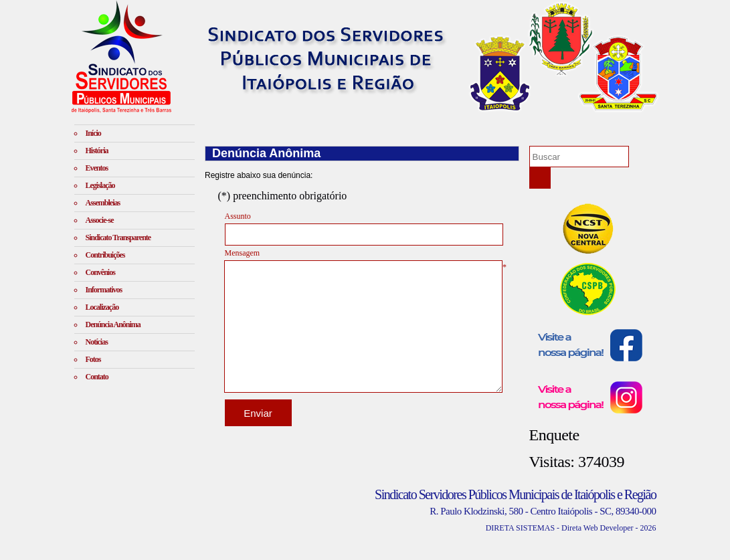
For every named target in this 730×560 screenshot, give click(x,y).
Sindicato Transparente (118, 238)
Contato (97, 377)
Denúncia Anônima (113, 324)
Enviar (258, 413)
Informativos (104, 290)
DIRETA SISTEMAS (520, 528)
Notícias (97, 342)
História (97, 151)
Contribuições (105, 255)
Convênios (100, 272)
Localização (102, 307)
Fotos (93, 359)
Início (93, 133)
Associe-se (100, 220)
